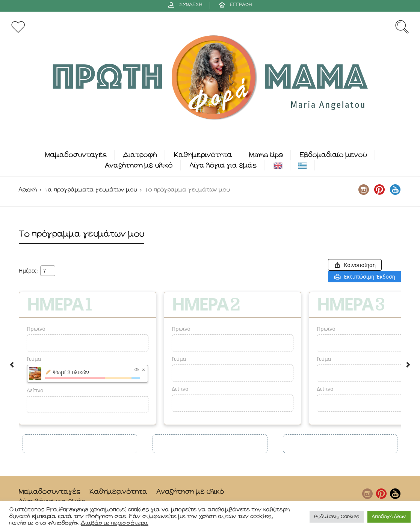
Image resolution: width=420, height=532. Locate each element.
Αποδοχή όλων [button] (389, 517)
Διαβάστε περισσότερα (115, 523)
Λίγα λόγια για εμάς (223, 165)
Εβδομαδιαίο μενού (333, 155)
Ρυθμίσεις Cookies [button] (337, 517)
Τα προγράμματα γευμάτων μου (91, 190)
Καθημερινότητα (203, 155)
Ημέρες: (28, 271)
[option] (88, 358)
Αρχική (28, 190)
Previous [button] (12, 365)
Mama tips (266, 155)
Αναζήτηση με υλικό (139, 165)
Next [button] (408, 365)
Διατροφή (140, 155)
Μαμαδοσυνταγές (76, 155)
